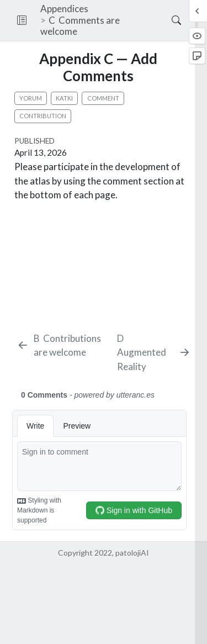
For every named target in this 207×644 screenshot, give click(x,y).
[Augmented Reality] (153, 353)
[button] (22, 20)
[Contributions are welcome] (65, 345)
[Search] (167, 20)
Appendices (64, 9)
